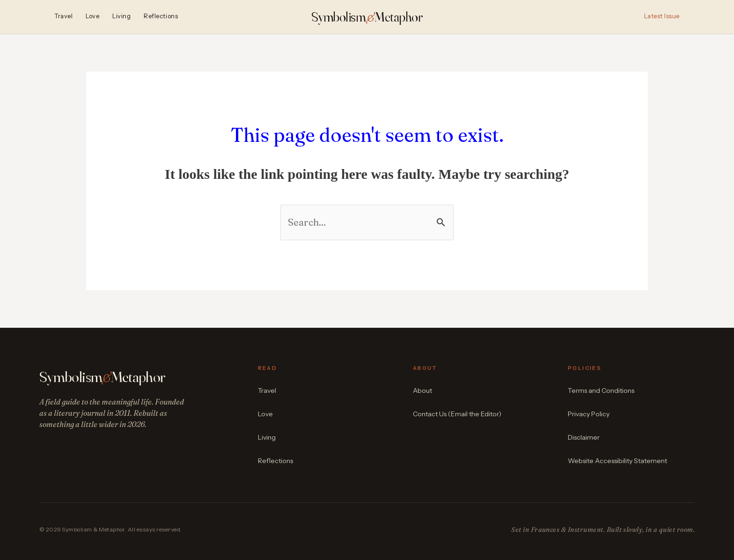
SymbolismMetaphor (367, 17)
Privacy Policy (589, 414)
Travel (63, 16)
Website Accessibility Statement (617, 461)
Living (121, 16)
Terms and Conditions (601, 391)
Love (92, 16)
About (422, 391)
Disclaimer (584, 437)
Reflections (161, 16)
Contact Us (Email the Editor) (457, 414)
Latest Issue (662, 16)
